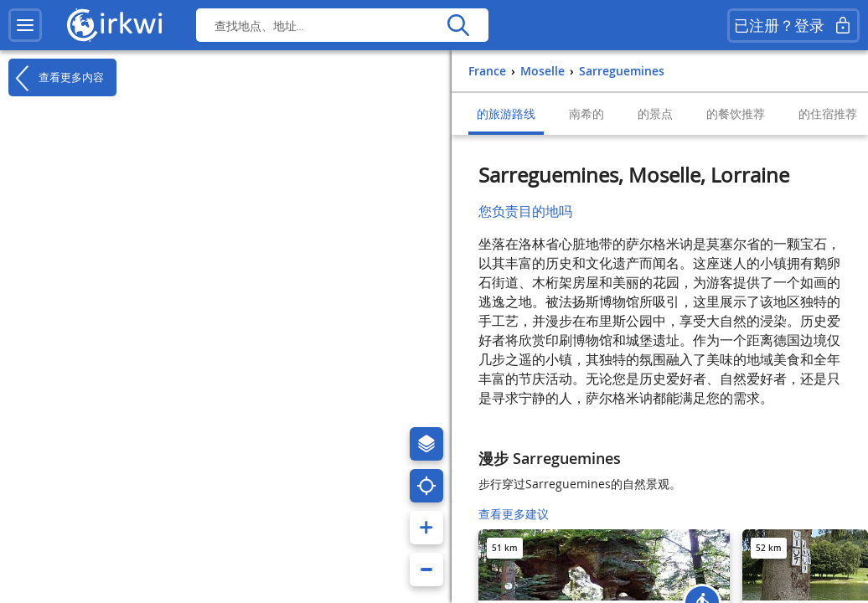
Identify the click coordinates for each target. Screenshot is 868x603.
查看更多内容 (56, 78)
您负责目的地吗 (525, 211)
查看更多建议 (514, 514)
